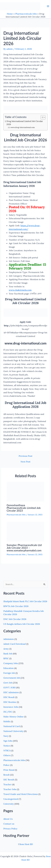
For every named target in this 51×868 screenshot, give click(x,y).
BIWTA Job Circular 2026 (16, 606)
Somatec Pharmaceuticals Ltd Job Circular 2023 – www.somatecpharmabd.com (24, 548)
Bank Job (8, 654)
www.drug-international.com (23, 127)
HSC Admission (11, 692)
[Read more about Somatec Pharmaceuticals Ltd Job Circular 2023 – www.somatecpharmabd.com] (26, 531)
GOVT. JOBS (10, 687)
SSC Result (9, 780)
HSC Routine (10, 702)
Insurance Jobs (11, 707)
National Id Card (12, 726)
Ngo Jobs (8, 741)
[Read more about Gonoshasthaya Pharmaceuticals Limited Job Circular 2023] (26, 491)
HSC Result (9, 697)
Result (7, 775)
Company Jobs (11, 663)
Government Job (12, 678)
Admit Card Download (15, 644)
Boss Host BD (26, 844)
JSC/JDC (8, 712)
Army (6, 649)
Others (7, 755)
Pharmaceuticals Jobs (26, 14)
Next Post (25, 462)
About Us (8, 819)
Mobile (7, 721)
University (9, 804)
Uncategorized (11, 799)
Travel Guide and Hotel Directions (21, 794)
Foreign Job (9, 673)
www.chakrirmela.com (20, 290)
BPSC (6, 658)
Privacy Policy (10, 829)
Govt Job (8, 683)
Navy (6, 736)
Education (8, 668)
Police (6, 765)
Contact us (9, 824)
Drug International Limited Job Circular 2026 (25, 123)
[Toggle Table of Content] (42, 117)
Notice (7, 746)
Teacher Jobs (10, 789)
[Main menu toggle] (48, 6)
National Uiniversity (13, 731)
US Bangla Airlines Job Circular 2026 (22, 624)
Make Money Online (14, 717)
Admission (9, 639)
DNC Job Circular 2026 (15, 619)
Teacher (7, 784)
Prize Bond (9, 770)
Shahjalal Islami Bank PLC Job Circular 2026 (25, 601)
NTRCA (7, 750)
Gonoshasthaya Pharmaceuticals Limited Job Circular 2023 (24, 508)
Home (10, 14)
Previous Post (26, 456)
